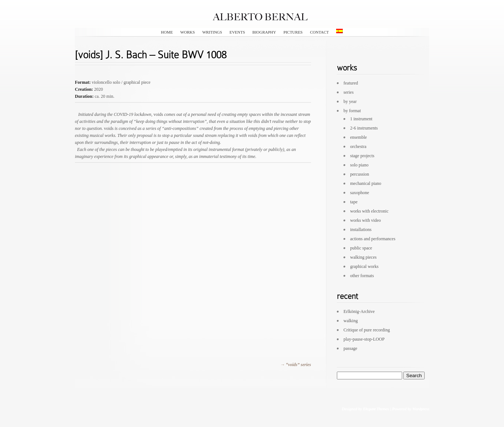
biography (264, 32)
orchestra (358, 147)
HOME (167, 32)
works (187, 32)
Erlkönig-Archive (359, 311)
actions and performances (373, 239)
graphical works (364, 266)
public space (361, 248)
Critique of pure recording (367, 330)
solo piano (359, 165)
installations (361, 230)
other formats (362, 276)
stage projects (362, 156)
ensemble (358, 137)
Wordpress (421, 409)
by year (350, 101)
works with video (365, 220)
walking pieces (363, 257)
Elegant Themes (376, 409)
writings (212, 32)
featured (351, 83)
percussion (360, 174)
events (237, 32)
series (348, 92)
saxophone (360, 193)
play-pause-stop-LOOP (364, 339)
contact (319, 32)
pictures (293, 32)
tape (354, 202)
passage (350, 348)
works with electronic (369, 211)
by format (352, 111)
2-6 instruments (364, 128)
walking (351, 321)
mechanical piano (366, 183)
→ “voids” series (296, 365)
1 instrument (361, 119)
